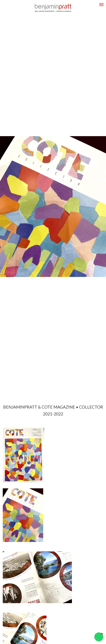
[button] (99, 637)
